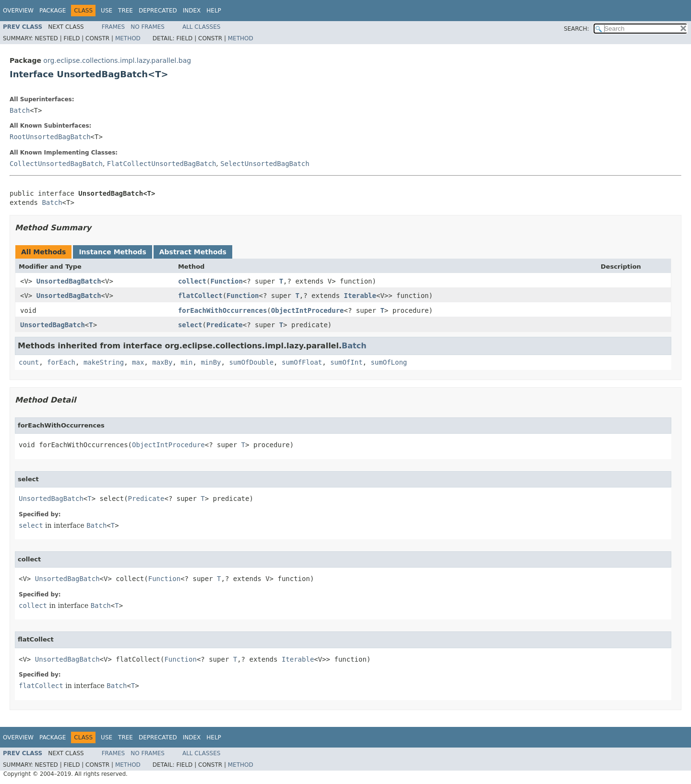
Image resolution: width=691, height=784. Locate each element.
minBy (211, 362)
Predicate (225, 325)
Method (128, 38)
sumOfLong (389, 362)
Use (107, 11)
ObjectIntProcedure (308, 310)
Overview (18, 11)
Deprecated (158, 11)
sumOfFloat (302, 362)
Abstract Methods (193, 252)
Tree (125, 11)
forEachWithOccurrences (222, 310)
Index (192, 11)
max (138, 362)
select (190, 325)
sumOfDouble (251, 362)
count (29, 362)
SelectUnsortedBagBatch (265, 164)
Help (214, 11)
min (186, 362)
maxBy (162, 362)
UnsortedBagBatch (69, 281)
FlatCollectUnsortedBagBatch (162, 164)
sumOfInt (346, 362)
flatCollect (200, 296)
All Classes (201, 27)
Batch (20, 110)
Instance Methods (112, 252)
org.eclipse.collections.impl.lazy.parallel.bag (117, 60)
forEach (61, 362)
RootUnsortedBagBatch (50, 137)
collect (192, 281)
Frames (113, 27)
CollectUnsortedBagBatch (56, 164)
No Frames (148, 27)
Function (226, 281)
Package (53, 11)
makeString (104, 362)
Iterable (360, 296)
